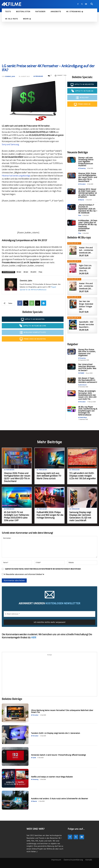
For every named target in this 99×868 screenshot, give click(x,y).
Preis (40, 272)
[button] (92, 4)
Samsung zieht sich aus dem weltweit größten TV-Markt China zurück (49, 476)
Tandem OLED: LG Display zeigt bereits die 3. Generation (56, 733)
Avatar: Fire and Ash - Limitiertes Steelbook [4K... (86, 250)
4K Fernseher (38, 76)
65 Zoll (26, 272)
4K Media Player (83, 418)
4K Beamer (81, 200)
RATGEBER (81, 373)
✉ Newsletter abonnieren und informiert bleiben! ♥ (23, 574)
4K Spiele (34, 758)
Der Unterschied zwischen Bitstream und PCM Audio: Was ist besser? (87, 367)
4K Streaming (82, 168)
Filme (80, 216)
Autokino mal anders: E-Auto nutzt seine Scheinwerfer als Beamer (60, 799)
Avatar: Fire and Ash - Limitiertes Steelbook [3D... (86, 286)
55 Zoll (19, 272)
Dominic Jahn (10, 76)
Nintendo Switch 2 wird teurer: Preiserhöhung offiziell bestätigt (58, 755)
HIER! (34, 638)
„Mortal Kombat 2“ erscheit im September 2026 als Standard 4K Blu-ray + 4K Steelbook (88, 209)
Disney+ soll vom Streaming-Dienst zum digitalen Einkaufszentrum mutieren (86, 162)
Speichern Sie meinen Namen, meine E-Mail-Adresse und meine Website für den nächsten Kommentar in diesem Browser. (43, 569)
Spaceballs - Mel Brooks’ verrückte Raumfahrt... (86, 325)
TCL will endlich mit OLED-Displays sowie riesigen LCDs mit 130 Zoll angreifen (83, 476)
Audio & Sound (82, 385)
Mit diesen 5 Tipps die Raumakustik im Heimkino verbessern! (88, 380)
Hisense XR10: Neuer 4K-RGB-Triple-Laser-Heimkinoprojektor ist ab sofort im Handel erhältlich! (88, 193)
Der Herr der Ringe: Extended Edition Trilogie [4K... (86, 305)
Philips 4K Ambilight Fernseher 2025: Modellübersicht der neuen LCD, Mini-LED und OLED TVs (87, 395)
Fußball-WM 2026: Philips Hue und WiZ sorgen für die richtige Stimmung (50, 515)
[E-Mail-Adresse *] (49, 614)
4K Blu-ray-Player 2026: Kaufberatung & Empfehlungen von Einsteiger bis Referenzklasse (88, 411)
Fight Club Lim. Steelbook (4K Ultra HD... (85, 268)
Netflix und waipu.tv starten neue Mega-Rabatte (52, 777)
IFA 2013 (33, 272)
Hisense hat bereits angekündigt (16, 176)
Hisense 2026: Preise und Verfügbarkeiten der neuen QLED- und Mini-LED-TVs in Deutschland (88, 178)
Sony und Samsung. (11, 145)
